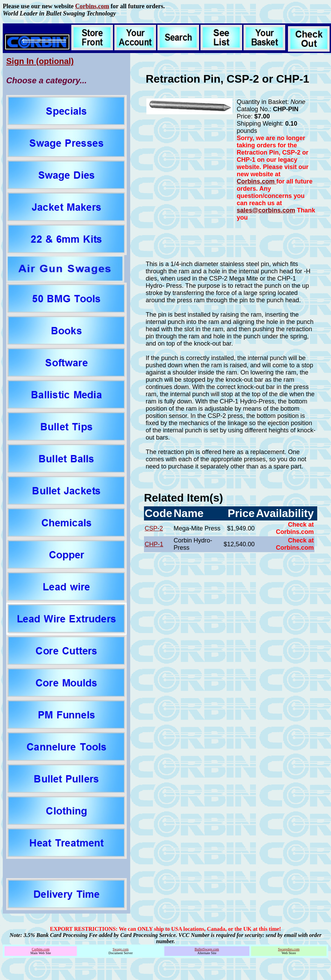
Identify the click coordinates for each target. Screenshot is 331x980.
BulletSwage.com (207, 949)
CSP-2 (154, 528)
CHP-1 (154, 544)
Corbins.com (92, 6)
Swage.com (121, 949)
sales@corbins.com (266, 210)
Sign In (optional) (40, 61)
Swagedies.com (289, 949)
